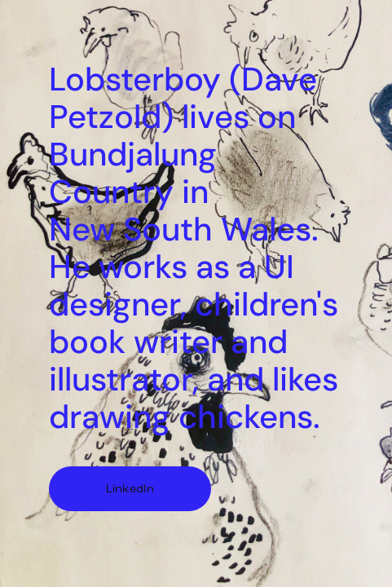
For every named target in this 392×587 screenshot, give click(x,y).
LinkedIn (130, 489)
